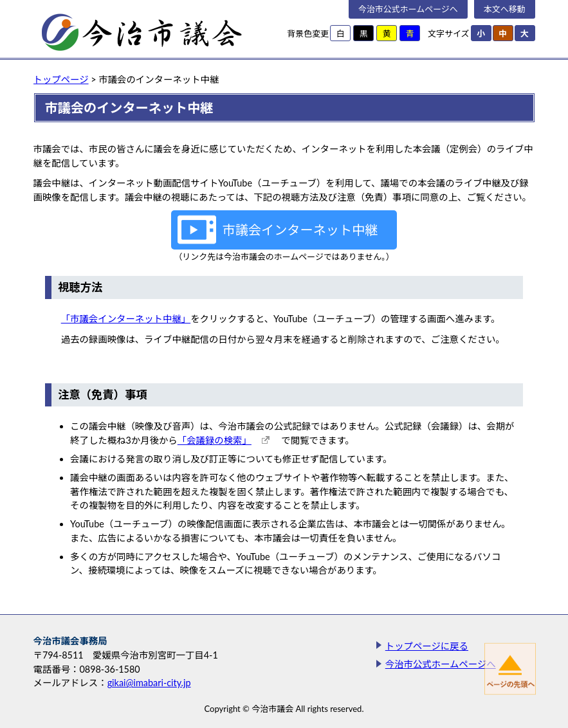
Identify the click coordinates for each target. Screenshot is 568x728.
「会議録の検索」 (215, 440)
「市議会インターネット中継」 (126, 319)
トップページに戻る (427, 646)
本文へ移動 (505, 9)
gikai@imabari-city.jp (149, 683)
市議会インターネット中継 (300, 230)
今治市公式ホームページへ (408, 9)
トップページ (61, 79)
